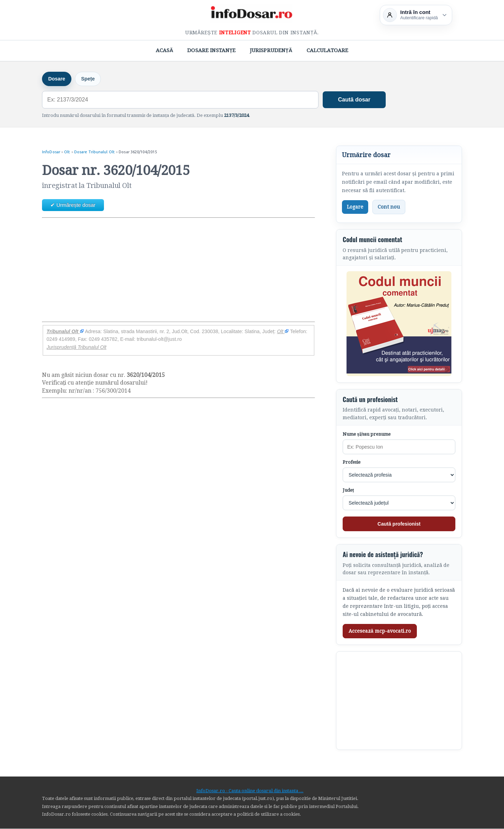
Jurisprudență (271, 50)
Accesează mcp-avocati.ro (380, 632)
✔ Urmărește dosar (73, 205)
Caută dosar (354, 100)
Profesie (352, 462)
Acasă (165, 50)
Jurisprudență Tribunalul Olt (76, 347)
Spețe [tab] (90, 79)
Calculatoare (328, 50)
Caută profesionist (399, 524)
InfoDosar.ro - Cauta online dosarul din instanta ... (250, 791)
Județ (348, 490)
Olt (67, 152)
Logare (355, 207)
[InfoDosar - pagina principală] (252, 14)
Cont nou (389, 207)
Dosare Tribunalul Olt (94, 152)
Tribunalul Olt (65, 332)
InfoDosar (51, 152)
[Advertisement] (178, 271)
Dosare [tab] (58, 79)
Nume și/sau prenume (367, 434)
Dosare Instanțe (211, 50)
